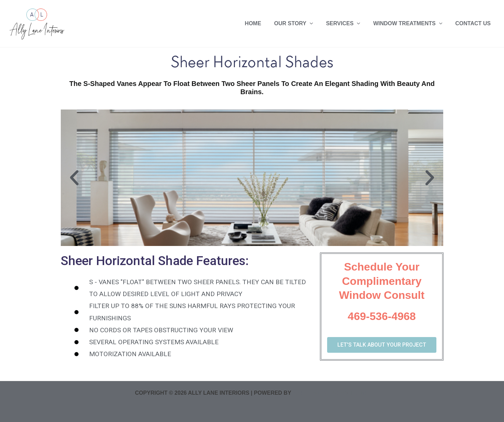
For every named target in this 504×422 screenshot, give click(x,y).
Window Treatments (411, 23)
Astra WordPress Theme (331, 393)
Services (348, 23)
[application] (317, 23)
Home (262, 23)
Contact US (474, 23)
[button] (74, 178)
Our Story (301, 23)
